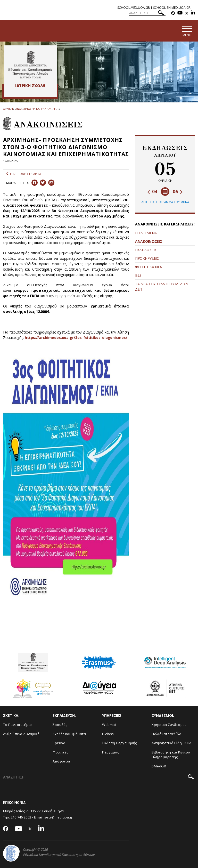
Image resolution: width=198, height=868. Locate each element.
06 (178, 192)
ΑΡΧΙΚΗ (8, 109)
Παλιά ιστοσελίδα (166, 734)
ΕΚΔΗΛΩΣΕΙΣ (146, 250)
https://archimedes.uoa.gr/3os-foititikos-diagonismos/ (76, 338)
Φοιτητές (60, 752)
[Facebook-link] (173, 13)
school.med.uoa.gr (134, 8)
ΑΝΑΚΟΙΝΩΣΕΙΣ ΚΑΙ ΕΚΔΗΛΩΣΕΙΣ (36, 109)
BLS (138, 275)
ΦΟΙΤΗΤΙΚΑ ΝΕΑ (148, 267)
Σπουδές (60, 725)
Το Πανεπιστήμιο (18, 725)
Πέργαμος (110, 752)
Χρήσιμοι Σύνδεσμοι (169, 725)
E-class (108, 734)
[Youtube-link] (180, 13)
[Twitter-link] (187, 13)
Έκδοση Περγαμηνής (119, 743)
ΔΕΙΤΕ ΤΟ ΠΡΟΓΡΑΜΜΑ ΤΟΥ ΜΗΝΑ (165, 202)
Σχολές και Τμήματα (69, 734)
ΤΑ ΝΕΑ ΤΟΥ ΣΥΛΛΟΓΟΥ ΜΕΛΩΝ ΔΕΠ (162, 287)
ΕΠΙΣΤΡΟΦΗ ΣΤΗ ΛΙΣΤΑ (24, 174)
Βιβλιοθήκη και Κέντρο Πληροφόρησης (171, 755)
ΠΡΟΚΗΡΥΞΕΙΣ (147, 258)
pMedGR (159, 766)
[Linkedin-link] (193, 13)
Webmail (109, 725)
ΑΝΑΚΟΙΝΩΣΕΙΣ (148, 241)
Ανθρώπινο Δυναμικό (21, 734)
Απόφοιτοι (61, 761)
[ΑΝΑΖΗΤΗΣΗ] (147, 13)
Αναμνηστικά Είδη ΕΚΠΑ (172, 743)
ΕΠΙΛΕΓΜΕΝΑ (146, 233)
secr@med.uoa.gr (59, 817)
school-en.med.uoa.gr (172, 8)
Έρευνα (59, 743)
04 (152, 192)
